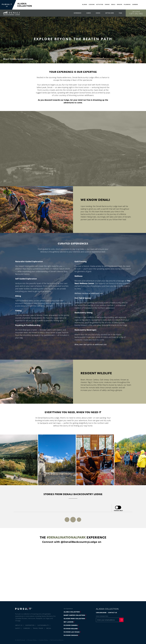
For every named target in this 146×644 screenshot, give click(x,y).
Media (49, 628)
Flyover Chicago (71, 635)
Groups (120, 5)
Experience (78, 13)
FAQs (120, 13)
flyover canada (71, 625)
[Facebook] (129, 609)
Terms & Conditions (57, 640)
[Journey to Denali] (73, 149)
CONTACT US (112, 613)
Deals (113, 5)
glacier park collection (74, 619)
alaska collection (72, 612)
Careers (135, 5)
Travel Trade (38, 628)
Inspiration (30, 625)
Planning (127, 5)
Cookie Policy (43, 640)
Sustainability (43, 625)
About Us (19, 625)
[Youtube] (129, 621)
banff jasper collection (74, 615)
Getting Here (109, 13)
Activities (100, 5)
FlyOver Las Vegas (72, 632)
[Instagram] (129, 617)
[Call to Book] (136, 13)
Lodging (92, 5)
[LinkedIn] (129, 625)
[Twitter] (129, 613)
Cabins (89, 13)
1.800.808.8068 (101, 613)
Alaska (85, 5)
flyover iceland (71, 629)
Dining (107, 5)
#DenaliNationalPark (66, 537)
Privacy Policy (32, 640)
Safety (18, 628)
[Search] (143, 5)
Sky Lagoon (69, 622)
